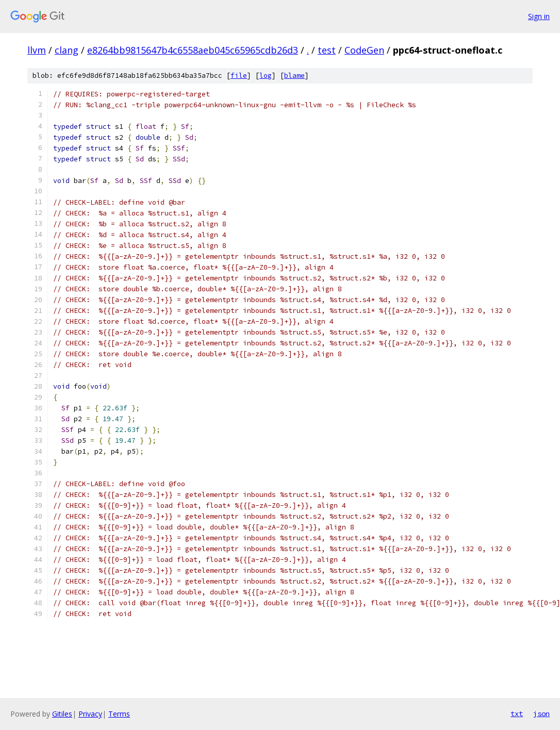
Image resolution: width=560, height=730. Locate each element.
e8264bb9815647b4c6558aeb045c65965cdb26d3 (193, 50)
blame (294, 76)
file (239, 76)
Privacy (90, 714)
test (327, 50)
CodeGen (364, 50)
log (266, 76)
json (541, 714)
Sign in (539, 16)
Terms (119, 714)
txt (517, 714)
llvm (37, 50)
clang (67, 50)
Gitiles (62, 714)
